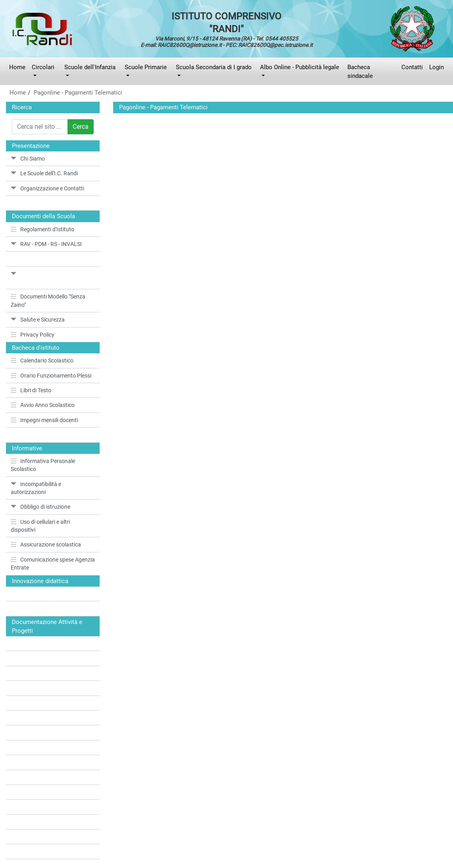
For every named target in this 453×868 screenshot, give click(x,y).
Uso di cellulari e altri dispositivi (40, 526)
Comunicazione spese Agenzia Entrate (53, 564)
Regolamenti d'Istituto (42, 229)
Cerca (81, 127)
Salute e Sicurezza (38, 320)
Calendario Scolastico (42, 360)
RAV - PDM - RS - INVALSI (46, 244)
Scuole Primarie (146, 67)
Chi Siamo (28, 159)
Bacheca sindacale (360, 72)
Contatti (412, 67)
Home (17, 67)
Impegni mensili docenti (44, 420)
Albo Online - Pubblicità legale (300, 67)
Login (437, 67)
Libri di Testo (31, 390)
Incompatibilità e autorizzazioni (36, 488)
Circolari (43, 67)
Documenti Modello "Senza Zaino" (48, 300)
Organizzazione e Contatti (47, 188)
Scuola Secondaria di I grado (214, 67)
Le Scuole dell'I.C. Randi (44, 173)
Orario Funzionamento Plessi (51, 376)
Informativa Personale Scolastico (43, 465)
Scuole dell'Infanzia (90, 67)
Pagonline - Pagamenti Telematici (78, 93)
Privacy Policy (33, 335)
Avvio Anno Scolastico (43, 405)
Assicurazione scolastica (46, 544)
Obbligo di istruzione (40, 507)
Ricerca (22, 107)
